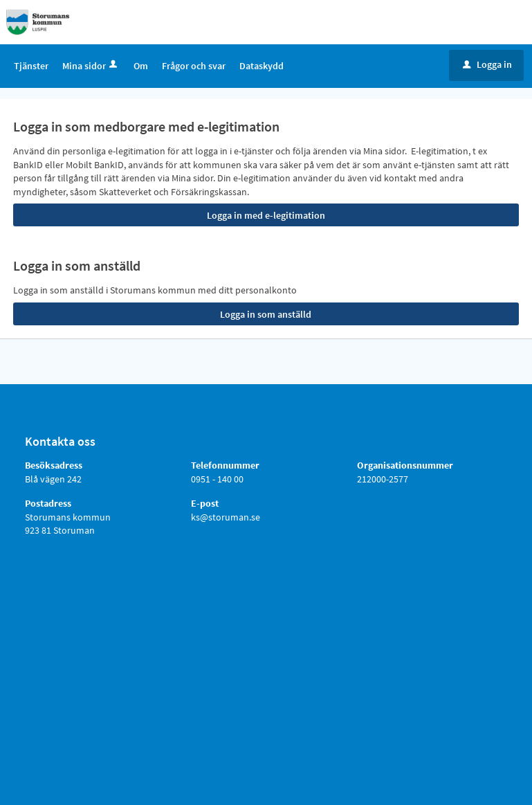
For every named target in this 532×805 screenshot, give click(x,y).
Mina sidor (91, 66)
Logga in (487, 64)
